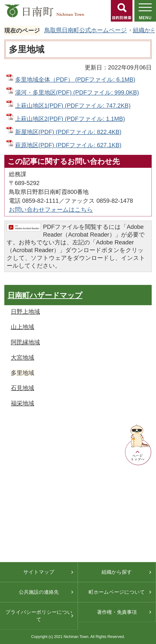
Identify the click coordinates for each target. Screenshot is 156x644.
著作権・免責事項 (117, 612)
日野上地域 (25, 312)
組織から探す (117, 572)
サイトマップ (39, 572)
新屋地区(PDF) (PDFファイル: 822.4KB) (68, 132)
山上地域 (22, 327)
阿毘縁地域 (25, 342)
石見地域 (22, 388)
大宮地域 (22, 357)
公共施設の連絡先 (39, 592)
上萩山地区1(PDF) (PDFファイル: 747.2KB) (73, 106)
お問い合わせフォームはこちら (51, 210)
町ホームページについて (117, 592)
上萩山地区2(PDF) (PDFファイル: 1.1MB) (70, 119)
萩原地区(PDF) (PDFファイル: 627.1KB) (68, 145)
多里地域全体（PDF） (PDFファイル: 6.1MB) (75, 79)
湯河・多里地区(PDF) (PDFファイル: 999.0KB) (77, 92)
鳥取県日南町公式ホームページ (86, 30)
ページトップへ (138, 445)
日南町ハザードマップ (45, 295)
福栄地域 (22, 403)
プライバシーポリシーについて (39, 616)
